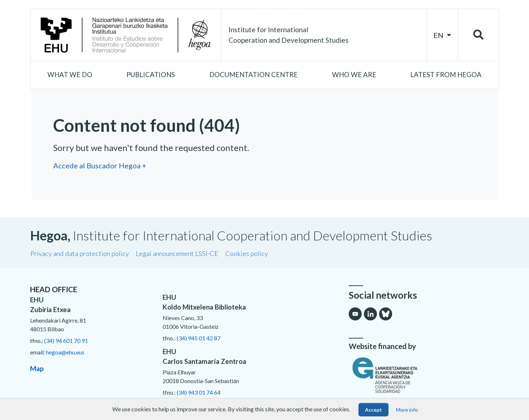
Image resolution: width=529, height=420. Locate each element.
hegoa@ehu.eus (65, 352)
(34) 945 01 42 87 (199, 338)
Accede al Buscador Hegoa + (100, 165)
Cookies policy (247, 253)
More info (407, 410)
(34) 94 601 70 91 (66, 341)
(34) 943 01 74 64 (199, 392)
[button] (70, 75)
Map (37, 368)
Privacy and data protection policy (80, 253)
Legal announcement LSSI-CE (177, 253)
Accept (373, 410)
